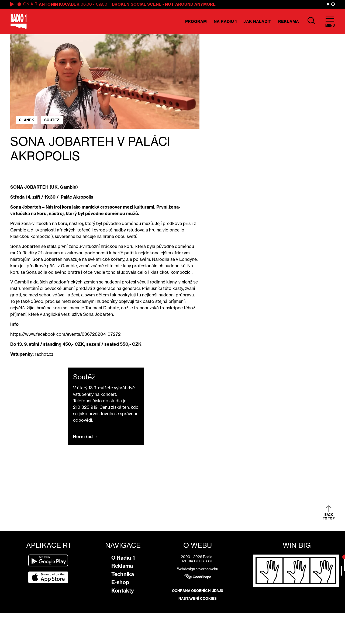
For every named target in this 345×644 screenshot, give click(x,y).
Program (196, 21)
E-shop (120, 582)
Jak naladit (257, 21)
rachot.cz (44, 354)
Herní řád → (86, 437)
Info (14, 324)
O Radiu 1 (123, 558)
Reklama (289, 21)
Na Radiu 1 (225, 21)
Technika (123, 574)
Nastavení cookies (198, 598)
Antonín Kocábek (59, 4)
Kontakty (123, 591)
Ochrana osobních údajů (198, 591)
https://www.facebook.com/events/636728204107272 (65, 334)
